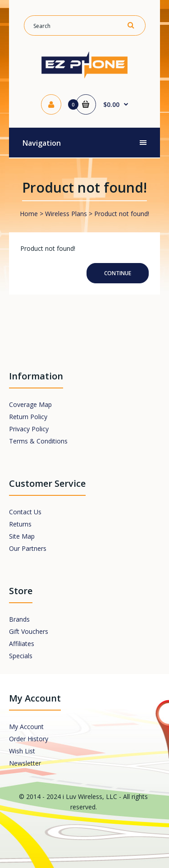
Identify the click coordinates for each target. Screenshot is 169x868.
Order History (29, 739)
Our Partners (28, 548)
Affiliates (22, 644)
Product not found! (122, 214)
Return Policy (28, 417)
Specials (21, 656)
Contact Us (25, 512)
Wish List (22, 751)
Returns (20, 524)
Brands (19, 619)
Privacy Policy (29, 429)
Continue (118, 273)
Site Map (22, 536)
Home (29, 214)
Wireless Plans (66, 214)
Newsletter (25, 763)
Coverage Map (30, 404)
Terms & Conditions (38, 441)
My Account (26, 727)
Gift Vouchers (29, 631)
